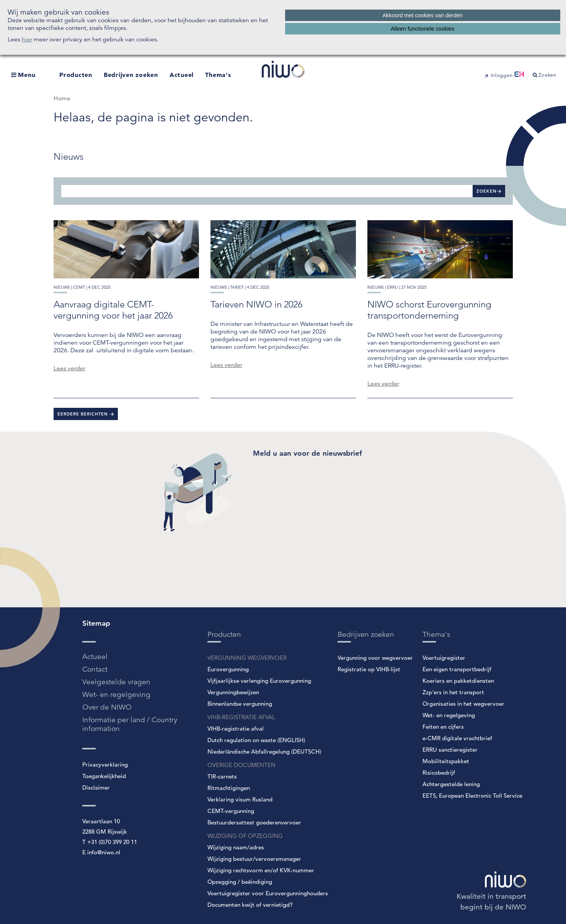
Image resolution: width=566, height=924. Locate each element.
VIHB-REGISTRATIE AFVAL (241, 717)
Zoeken (487, 191)
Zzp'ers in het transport (453, 692)
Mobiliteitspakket (446, 761)
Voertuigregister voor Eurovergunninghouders (268, 893)
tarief (237, 287)
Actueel (182, 75)
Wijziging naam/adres (236, 847)
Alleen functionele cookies (422, 29)
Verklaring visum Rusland (240, 799)
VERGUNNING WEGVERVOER (247, 658)
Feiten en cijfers (443, 727)
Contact (95, 669)
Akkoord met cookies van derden (422, 15)
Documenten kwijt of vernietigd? (250, 905)
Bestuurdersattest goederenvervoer (254, 822)
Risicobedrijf (439, 773)
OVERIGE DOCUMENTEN (241, 765)
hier (27, 39)
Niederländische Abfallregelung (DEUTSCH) (264, 751)
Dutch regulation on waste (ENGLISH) (256, 740)
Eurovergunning (228, 669)
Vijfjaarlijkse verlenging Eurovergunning (259, 681)
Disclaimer (96, 787)
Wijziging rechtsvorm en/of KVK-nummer (261, 870)
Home (62, 98)
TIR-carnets (222, 776)
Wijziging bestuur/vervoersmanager (254, 859)
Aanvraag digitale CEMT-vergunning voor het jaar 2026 (113, 310)
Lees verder (69, 368)
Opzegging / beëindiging (240, 882)
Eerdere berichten (83, 414)
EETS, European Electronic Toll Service (472, 796)
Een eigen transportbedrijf (457, 669)
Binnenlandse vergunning (240, 704)
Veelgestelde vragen (116, 682)
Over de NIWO (107, 707)
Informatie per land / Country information (130, 724)
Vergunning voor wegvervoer (375, 658)
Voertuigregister (444, 658)
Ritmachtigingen (229, 788)
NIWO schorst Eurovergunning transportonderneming (429, 310)
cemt (79, 287)
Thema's (218, 75)
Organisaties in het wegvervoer (463, 704)
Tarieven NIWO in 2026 (256, 304)
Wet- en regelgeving (116, 694)
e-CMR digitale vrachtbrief (457, 738)
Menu (27, 75)
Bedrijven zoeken (131, 75)
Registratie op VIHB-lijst (369, 669)
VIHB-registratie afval (236, 729)
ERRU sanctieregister (450, 750)
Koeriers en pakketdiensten (458, 681)
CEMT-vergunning (231, 811)
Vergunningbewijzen (233, 692)
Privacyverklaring (105, 765)
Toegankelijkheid (104, 776)
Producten (76, 75)
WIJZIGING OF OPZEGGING (245, 836)
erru (392, 287)
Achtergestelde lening (451, 784)
